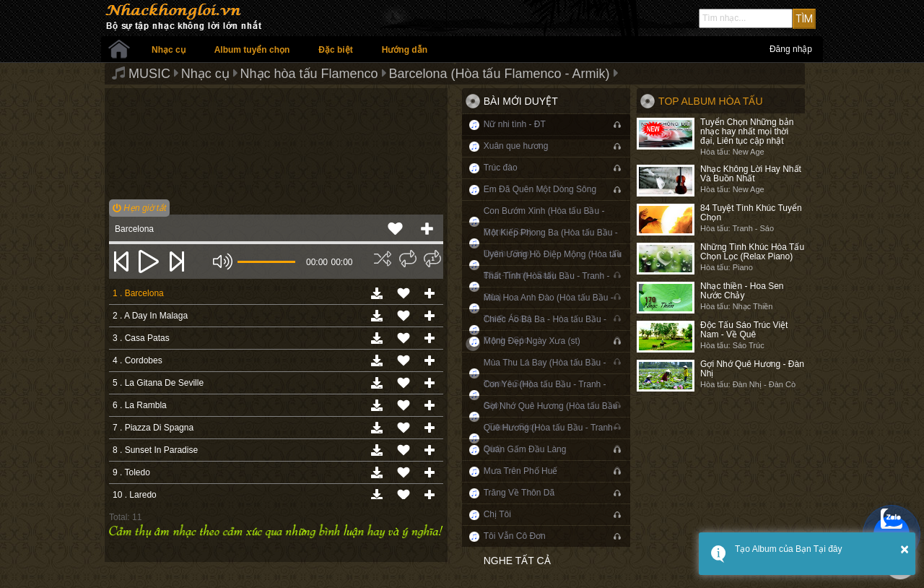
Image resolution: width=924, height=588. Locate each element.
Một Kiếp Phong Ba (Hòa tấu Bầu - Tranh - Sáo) (551, 243)
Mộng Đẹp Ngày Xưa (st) (532, 341)
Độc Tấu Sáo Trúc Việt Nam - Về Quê (744, 330)
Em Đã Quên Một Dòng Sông (540, 189)
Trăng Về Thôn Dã (519, 493)
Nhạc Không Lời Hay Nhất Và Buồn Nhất (751, 174)
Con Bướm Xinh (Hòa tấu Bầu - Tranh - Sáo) (544, 221)
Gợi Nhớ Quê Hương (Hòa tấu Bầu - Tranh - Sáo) (551, 416)
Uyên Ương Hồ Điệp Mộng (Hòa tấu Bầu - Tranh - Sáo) (553, 265)
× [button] (905, 549)
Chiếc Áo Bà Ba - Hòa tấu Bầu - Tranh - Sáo (545, 330)
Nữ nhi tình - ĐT (515, 124)
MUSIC (149, 74)
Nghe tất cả (517, 561)
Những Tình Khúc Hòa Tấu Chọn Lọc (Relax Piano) (752, 252)
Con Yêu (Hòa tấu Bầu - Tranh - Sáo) (545, 395)
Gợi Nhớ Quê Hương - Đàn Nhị (752, 369)
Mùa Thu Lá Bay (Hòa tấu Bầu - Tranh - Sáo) (545, 373)
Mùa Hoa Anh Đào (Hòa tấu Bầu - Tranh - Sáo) (549, 308)
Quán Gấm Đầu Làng (525, 449)
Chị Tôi (497, 514)
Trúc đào (501, 168)
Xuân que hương (516, 146)
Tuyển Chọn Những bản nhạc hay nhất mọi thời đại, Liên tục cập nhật (747, 131)
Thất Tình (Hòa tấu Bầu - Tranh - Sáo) (547, 286)
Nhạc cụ (169, 50)
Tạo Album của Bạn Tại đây (789, 549)
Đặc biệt (335, 50)
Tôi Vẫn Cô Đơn (515, 536)
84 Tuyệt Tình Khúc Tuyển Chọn (751, 213)
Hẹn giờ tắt (139, 208)
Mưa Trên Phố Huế (521, 471)
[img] (383, 259)
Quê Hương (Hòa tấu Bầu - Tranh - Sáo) (551, 438)
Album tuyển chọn (252, 50)
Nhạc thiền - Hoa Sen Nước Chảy (742, 291)
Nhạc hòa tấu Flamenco (309, 74)
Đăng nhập (791, 49)
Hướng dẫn (405, 50)
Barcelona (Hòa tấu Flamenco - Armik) (499, 74)
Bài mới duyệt (521, 101)
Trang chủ (119, 49)
